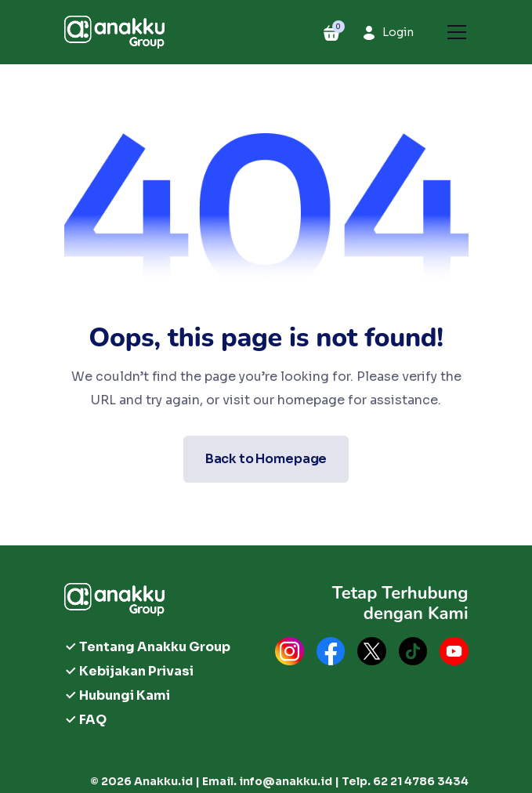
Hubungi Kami (125, 695)
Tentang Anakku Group (155, 647)
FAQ (93, 720)
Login (398, 32)
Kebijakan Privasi (136, 671)
